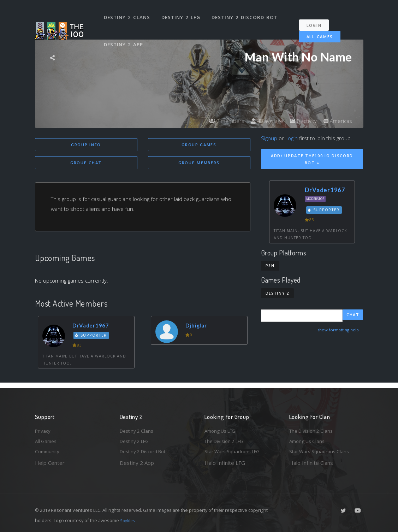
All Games (315, 29)
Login (318, 18)
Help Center (50, 463)
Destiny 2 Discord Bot (247, 13)
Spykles (128, 520)
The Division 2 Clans (313, 428)
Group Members (199, 163)
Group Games (199, 145)
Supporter (93, 337)
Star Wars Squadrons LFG (236, 451)
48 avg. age (263, 121)
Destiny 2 (277, 293)
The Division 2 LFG (227, 440)
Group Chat (86, 163)
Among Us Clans (309, 440)
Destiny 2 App (125, 33)
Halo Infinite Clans (311, 463)
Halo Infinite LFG (225, 463)
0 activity (301, 121)
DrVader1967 (94, 326)
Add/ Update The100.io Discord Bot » (312, 159)
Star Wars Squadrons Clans (322, 451)
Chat (353, 315)
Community (49, 451)
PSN (270, 266)
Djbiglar (198, 326)
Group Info (86, 145)
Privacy (44, 428)
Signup (269, 138)
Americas (337, 121)
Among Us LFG (222, 428)
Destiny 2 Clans (128, 13)
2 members (220, 121)
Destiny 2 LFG (183, 13)
